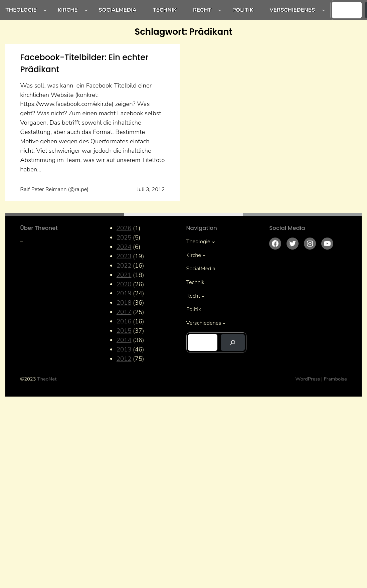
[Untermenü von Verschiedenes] (324, 10)
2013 (124, 349)
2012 (124, 359)
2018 (124, 303)
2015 (124, 331)
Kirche (67, 10)
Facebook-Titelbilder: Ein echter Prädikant (84, 63)
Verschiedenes (292, 10)
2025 (124, 238)
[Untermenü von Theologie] (45, 10)
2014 (124, 340)
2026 (124, 228)
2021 (124, 275)
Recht (202, 10)
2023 (124, 256)
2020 (124, 284)
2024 (124, 247)
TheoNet (47, 379)
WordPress (308, 379)
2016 (124, 321)
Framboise (335, 379)
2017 (124, 312)
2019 (124, 293)
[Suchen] (233, 342)
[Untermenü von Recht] (220, 10)
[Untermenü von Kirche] (86, 10)
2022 (124, 266)
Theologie (21, 10)
